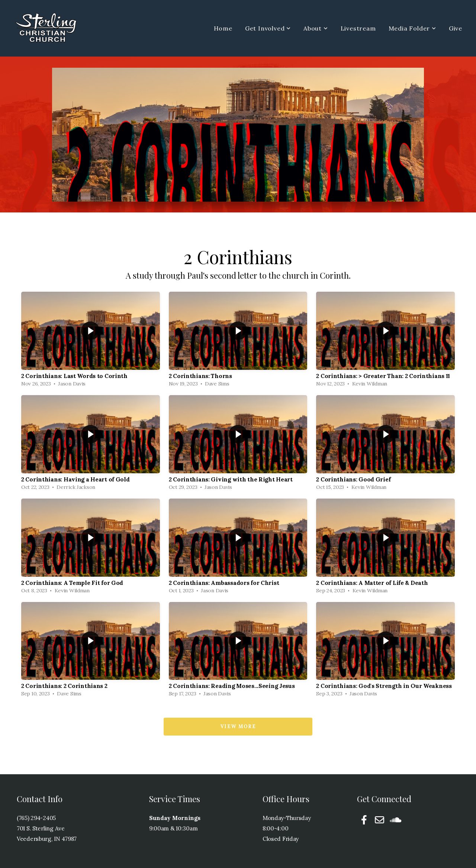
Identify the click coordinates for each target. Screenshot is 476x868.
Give (456, 28)
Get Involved (268, 28)
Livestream (358, 28)
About (316, 28)
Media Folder (412, 28)
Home (223, 28)
